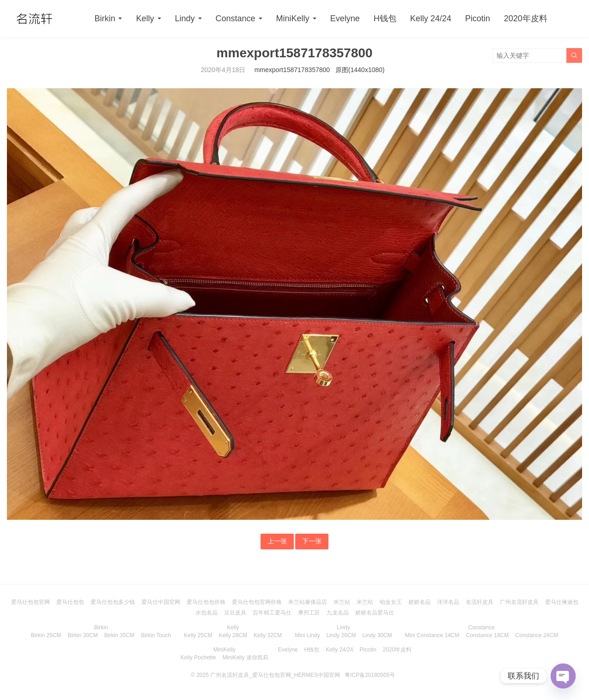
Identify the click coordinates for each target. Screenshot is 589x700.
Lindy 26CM (341, 635)
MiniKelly (293, 18)
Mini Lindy (307, 635)
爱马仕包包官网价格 (257, 602)
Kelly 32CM (268, 635)
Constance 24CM (537, 635)
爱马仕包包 (70, 602)
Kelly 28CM (233, 635)
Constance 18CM (488, 635)
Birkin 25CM (46, 635)
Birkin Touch (156, 635)
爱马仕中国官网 (161, 602)
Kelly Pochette (198, 657)
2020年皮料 (526, 18)
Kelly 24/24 (431, 18)
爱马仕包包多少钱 (113, 602)
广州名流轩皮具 (519, 602)
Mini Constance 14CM (432, 635)
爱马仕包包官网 (30, 602)
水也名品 (206, 613)
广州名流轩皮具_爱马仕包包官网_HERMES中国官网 (275, 675)
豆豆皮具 (235, 613)
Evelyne (345, 18)
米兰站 (342, 602)
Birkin (105, 18)
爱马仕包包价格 (206, 602)
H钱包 (385, 18)
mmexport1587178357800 (292, 70)
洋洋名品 (448, 602)
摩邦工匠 (309, 613)
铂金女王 (391, 602)
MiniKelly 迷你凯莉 (245, 657)
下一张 (312, 541)
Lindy (185, 18)
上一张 (277, 541)
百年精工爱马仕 (272, 613)
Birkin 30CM (82, 635)
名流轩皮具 (480, 602)
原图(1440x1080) (360, 70)
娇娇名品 (419, 602)
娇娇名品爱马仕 (375, 613)
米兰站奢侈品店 (308, 602)
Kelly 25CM (198, 635)
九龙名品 (338, 613)
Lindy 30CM (377, 635)
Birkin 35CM (119, 635)
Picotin (478, 18)
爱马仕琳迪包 (562, 602)
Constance (236, 18)
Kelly (145, 18)
